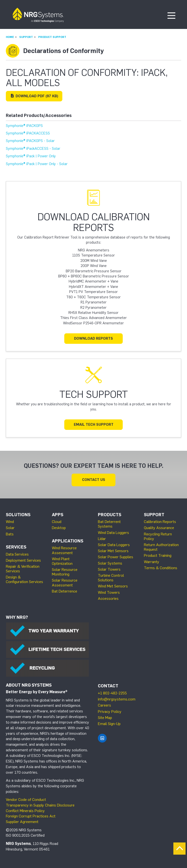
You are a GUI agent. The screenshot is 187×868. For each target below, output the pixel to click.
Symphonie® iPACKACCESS (28, 133)
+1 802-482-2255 (112, 693)
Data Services (17, 554)
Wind (10, 522)
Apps (58, 515)
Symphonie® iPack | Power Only (31, 156)
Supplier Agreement (22, 822)
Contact (108, 686)
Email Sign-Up (109, 724)
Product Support (52, 37)
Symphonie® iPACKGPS (24, 126)
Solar (10, 528)
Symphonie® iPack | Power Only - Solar (37, 164)
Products (110, 515)
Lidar (102, 539)
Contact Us (94, 480)
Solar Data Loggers (114, 545)
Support (26, 37)
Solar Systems (110, 563)
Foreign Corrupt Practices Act (31, 816)
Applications (68, 541)
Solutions (18, 515)
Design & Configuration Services (24, 579)
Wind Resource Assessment (64, 550)
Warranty (152, 562)
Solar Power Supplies (116, 557)
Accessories (108, 598)
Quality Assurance (159, 528)
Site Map (105, 718)
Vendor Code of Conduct (26, 800)
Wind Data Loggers (113, 533)
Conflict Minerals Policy (25, 811)
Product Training (158, 555)
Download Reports (93, 338)
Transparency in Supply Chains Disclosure (40, 805)
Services (16, 547)
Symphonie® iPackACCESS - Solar (33, 149)
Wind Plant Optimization (62, 561)
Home (10, 37)
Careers (104, 705)
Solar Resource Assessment (65, 583)
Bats (10, 534)
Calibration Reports (160, 522)
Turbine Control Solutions (111, 578)
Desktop (59, 528)
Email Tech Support (94, 425)
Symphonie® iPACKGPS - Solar (30, 141)
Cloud (57, 522)
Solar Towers (109, 569)
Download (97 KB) (34, 96)
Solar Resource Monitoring (65, 572)
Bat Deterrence (65, 591)
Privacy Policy (110, 712)
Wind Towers (109, 592)
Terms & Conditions (161, 568)
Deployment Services (23, 560)
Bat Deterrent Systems (109, 524)
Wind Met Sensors (113, 586)
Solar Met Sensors (113, 551)
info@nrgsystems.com (117, 699)
